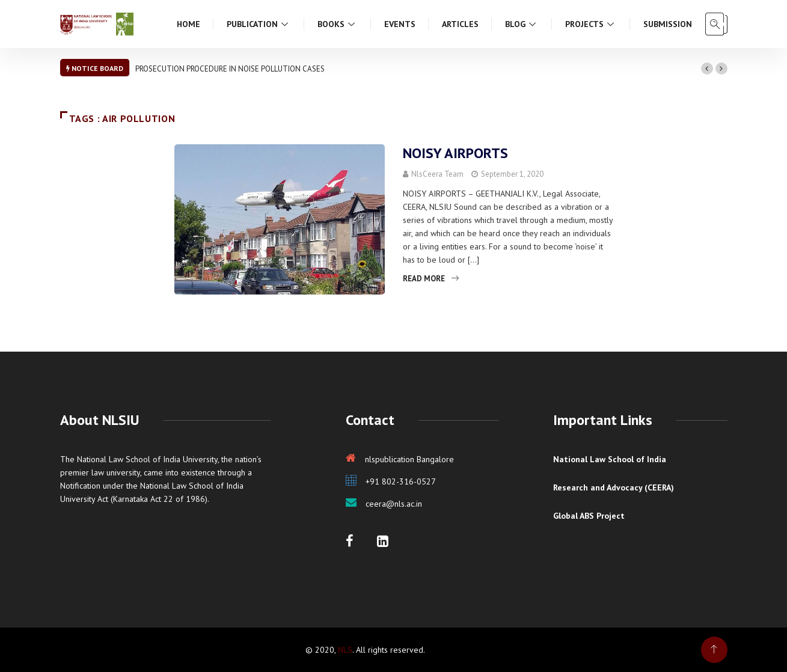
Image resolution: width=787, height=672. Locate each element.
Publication (259, 24)
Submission (668, 24)
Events (400, 24)
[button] (707, 69)
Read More (431, 279)
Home (188, 24)
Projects (591, 24)
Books (338, 24)
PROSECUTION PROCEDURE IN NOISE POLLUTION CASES (230, 69)
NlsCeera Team (437, 174)
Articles (460, 24)
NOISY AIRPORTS (455, 153)
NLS (345, 650)
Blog (522, 24)
